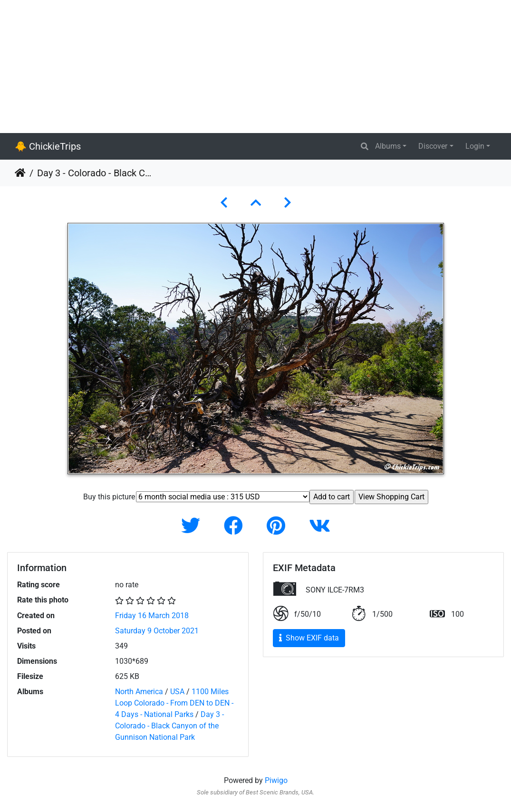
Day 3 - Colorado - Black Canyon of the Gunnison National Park (169, 726)
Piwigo (276, 780)
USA (177, 692)
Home (20, 173)
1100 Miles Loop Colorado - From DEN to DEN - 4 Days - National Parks (174, 703)
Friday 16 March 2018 (152, 616)
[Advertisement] (255, 67)
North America (139, 692)
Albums (388, 146)
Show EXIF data (309, 638)
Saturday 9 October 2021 (157, 631)
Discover (433, 146)
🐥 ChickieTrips (48, 146)
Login (475, 146)
